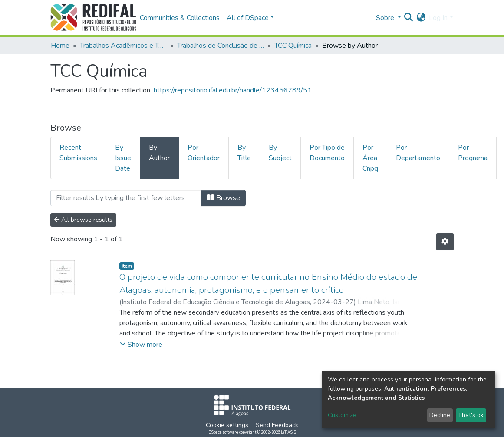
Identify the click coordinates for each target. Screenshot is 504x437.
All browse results (83, 220)
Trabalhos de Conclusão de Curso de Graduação (221, 46)
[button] (421, 18)
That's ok (471, 415)
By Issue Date (123, 158)
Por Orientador (204, 153)
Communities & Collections (180, 18)
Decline (440, 415)
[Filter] (126, 198)
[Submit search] (408, 18)
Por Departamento (418, 153)
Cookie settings (227, 425)
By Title (244, 153)
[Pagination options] (445, 242)
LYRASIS (288, 432)
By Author (159, 153)
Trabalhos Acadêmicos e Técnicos (123, 46)
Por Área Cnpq (370, 158)
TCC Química (293, 46)
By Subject (280, 153)
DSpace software (223, 432)
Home (60, 46)
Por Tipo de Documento (327, 153)
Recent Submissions (78, 153)
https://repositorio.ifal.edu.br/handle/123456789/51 (233, 90)
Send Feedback (277, 425)
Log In (438, 18)
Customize (342, 415)
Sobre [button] (386, 18)
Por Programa (473, 153)
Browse (223, 198)
